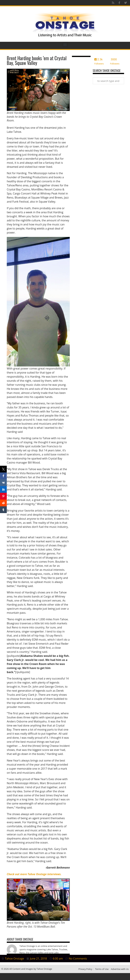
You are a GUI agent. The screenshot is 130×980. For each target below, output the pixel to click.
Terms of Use (102, 969)
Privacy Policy (85, 969)
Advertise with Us (120, 969)
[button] (65, 45)
